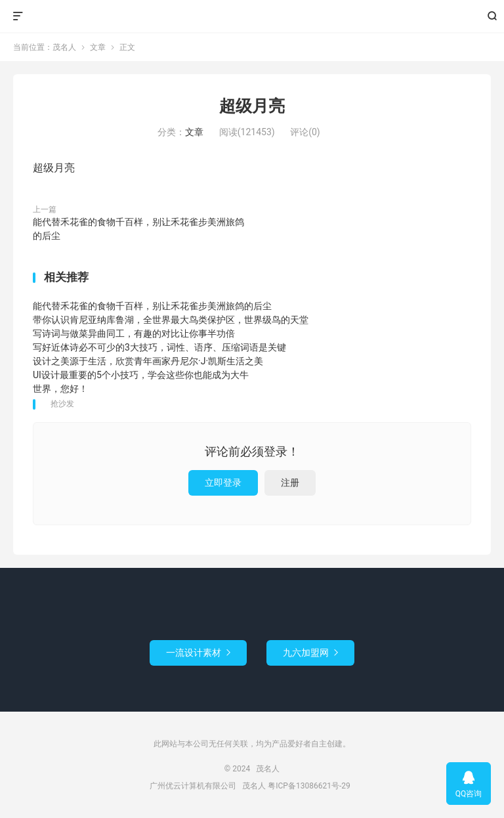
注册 (290, 483)
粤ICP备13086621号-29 (309, 786)
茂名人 (252, 16)
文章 (98, 47)
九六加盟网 (310, 653)
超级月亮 (252, 106)
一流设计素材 (198, 653)
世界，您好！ (60, 389)
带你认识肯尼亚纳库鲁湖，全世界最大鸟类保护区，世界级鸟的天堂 (171, 320)
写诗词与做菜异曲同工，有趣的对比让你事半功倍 (134, 334)
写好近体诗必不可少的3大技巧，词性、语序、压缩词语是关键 (159, 347)
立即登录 (223, 483)
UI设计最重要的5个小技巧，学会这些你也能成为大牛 (141, 375)
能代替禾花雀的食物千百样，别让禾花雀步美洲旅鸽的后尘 (138, 229)
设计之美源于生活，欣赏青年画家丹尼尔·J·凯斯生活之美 (148, 361)
